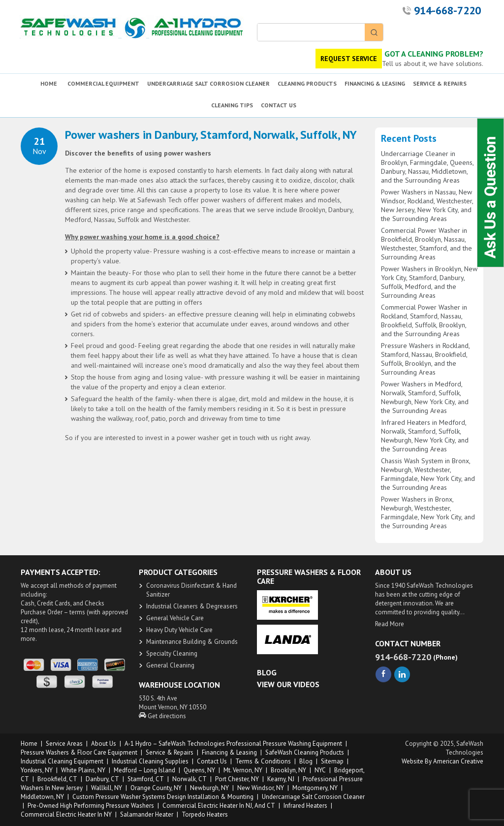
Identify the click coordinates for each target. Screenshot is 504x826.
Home (29, 744)
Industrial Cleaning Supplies (150, 761)
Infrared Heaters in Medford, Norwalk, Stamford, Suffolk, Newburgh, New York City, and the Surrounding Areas (425, 436)
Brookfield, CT (57, 779)
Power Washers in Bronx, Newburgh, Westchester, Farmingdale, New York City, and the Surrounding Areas (428, 512)
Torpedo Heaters (205, 814)
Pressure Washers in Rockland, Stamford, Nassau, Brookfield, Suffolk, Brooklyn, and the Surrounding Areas (425, 359)
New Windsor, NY (261, 788)
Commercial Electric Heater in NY (66, 814)
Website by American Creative (442, 761)
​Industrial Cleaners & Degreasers (192, 606)
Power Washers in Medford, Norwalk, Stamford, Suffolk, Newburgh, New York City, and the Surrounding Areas (425, 397)
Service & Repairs (170, 752)
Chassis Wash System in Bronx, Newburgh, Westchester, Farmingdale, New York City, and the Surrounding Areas (428, 474)
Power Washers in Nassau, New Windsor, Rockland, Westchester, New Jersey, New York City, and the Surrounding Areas (427, 205)
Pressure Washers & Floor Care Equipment (79, 752)
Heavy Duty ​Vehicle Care (179, 630)
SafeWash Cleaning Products (305, 752)
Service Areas (64, 744)
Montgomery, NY (315, 788)
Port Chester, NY (237, 779)
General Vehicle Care (175, 618)
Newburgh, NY (209, 788)
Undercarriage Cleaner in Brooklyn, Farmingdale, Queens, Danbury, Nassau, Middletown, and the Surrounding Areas (427, 167)
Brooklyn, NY (288, 770)
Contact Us (212, 761)
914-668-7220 (447, 10)
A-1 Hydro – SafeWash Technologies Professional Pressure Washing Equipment (233, 744)
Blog (306, 761)
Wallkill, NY (107, 788)
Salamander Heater (147, 814)
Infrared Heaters (305, 806)
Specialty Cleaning (172, 653)
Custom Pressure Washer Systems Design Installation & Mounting (163, 797)
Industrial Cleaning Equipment (62, 761)
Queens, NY (199, 770)
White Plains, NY (83, 770)
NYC (320, 770)
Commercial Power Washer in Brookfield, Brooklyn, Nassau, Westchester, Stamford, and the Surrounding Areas (426, 244)
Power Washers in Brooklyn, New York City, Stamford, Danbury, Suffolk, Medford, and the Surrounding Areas (429, 282)
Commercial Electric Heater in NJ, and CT (219, 806)
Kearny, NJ (281, 779)
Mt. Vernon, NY (243, 770)
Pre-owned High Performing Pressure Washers (91, 806)
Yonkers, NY (37, 770)
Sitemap (332, 761)
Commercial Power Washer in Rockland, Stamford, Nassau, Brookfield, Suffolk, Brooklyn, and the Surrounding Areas (424, 320)
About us (104, 744)
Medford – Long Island (144, 770)
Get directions (162, 716)
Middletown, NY (42, 797)
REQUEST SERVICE (349, 59)
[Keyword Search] (311, 32)
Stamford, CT (146, 779)
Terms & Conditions (263, 761)
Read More (390, 624)
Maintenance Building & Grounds (192, 642)
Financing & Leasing (229, 752)
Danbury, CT (102, 779)
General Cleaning (170, 665)
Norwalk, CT (189, 779)
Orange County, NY (156, 788)
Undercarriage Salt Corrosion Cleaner (313, 797)
